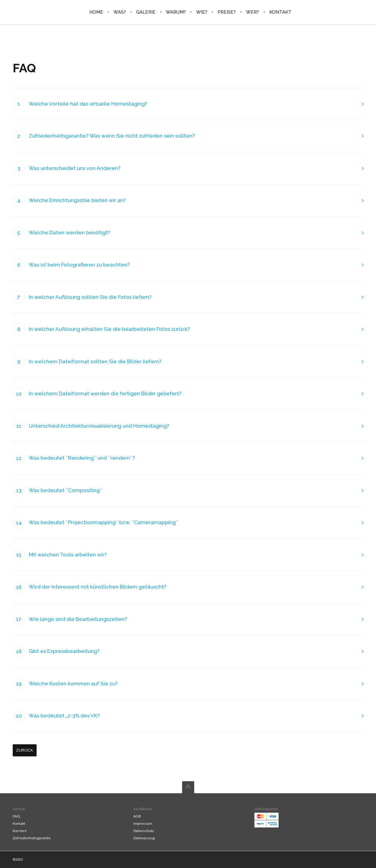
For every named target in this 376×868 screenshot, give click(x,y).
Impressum (143, 823)
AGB (137, 816)
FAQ (16, 816)
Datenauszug (144, 838)
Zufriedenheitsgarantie (32, 838)
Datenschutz (144, 831)
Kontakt (19, 823)
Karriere (20, 831)
